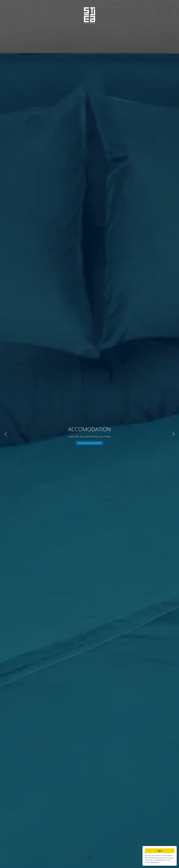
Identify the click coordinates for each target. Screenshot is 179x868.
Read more (155, 862)
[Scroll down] (89, 857)
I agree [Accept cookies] (160, 851)
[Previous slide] (6, 434)
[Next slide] (173, 434)
